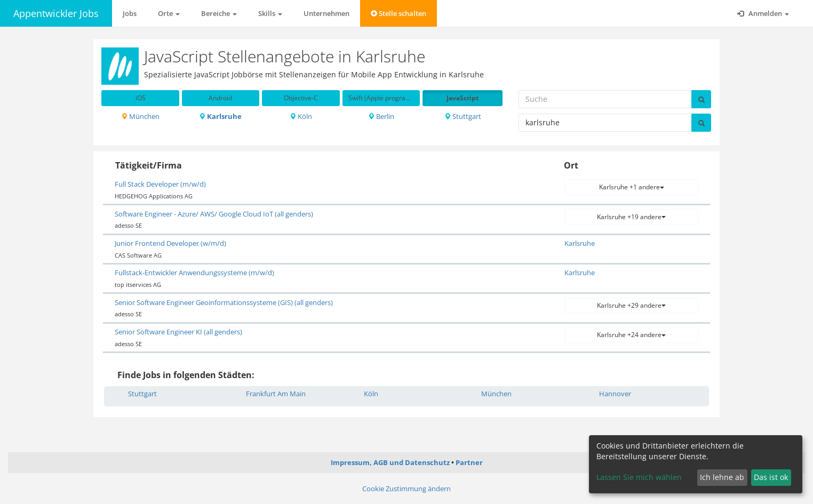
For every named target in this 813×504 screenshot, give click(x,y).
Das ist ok (771, 477)
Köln (301, 116)
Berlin (381, 116)
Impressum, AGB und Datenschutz (390, 462)
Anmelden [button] (763, 13)
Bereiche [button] (219, 13)
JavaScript (463, 98)
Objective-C (301, 98)
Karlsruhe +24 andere (631, 335)
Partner (469, 462)
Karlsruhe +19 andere (631, 217)
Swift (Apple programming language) (384, 98)
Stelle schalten (398, 13)
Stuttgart (463, 116)
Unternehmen (326, 13)
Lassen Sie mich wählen (639, 477)
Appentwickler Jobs (56, 13)
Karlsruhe (220, 116)
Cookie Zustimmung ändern (407, 489)
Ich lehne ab (722, 477)
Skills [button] (270, 13)
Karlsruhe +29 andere (631, 305)
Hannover (615, 394)
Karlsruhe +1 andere (632, 187)
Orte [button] (169, 13)
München (140, 116)
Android (220, 98)
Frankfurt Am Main (276, 394)
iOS (141, 98)
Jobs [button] (130, 13)
